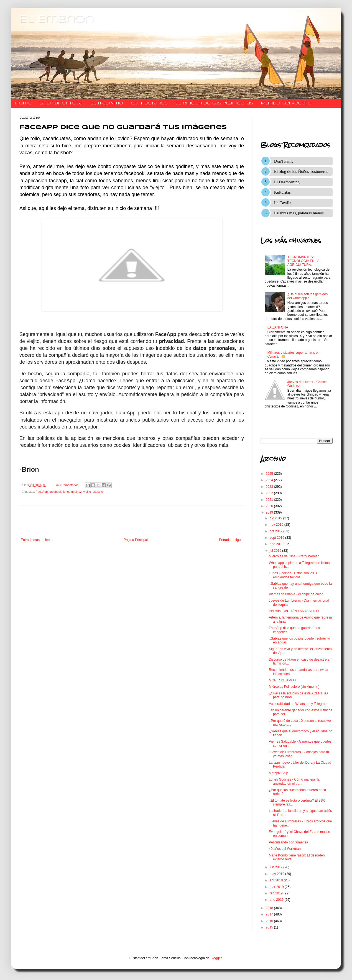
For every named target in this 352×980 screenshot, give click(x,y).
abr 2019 (277, 880)
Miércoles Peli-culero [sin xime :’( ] (294, 687)
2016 (270, 921)
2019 (270, 512)
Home (23, 103)
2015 (270, 927)
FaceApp (42, 492)
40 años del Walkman (285, 849)
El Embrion (57, 19)
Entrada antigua (231, 540)
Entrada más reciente (37, 540)
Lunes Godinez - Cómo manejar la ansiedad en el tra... (294, 781)
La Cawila (283, 203)
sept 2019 (277, 538)
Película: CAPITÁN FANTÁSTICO (294, 611)
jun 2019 (276, 867)
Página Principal (136, 540)
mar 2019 (277, 887)
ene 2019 (277, 900)
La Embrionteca (61, 103)
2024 (270, 480)
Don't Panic (284, 161)
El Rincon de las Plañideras (214, 103)
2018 (270, 908)
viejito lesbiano (93, 492)
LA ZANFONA (278, 327)
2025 (270, 474)
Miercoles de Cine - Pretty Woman (294, 556)
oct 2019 (276, 531)
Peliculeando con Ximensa (288, 842)
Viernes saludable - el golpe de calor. (296, 594)
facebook (55, 492)
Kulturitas (282, 192)
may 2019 (277, 874)
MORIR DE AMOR (283, 680)
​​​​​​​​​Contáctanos (149, 103)
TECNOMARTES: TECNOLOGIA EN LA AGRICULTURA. (303, 261)
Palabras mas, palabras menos (299, 213)
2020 (270, 506)
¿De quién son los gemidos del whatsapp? (308, 296)
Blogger (216, 958)
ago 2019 (277, 544)
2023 (270, 487)
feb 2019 (277, 893)
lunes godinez (72, 492)
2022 (270, 493)
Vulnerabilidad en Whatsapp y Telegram (298, 704)
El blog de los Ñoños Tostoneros (301, 171)
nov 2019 (277, 525)
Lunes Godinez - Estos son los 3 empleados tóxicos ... (293, 575)
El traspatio (107, 103)
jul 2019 (276, 551)
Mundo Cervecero (286, 103)
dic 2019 (276, 518)
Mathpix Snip (278, 773)
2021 (270, 500)
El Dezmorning (287, 182)
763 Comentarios (67, 485)
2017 (270, 914)
